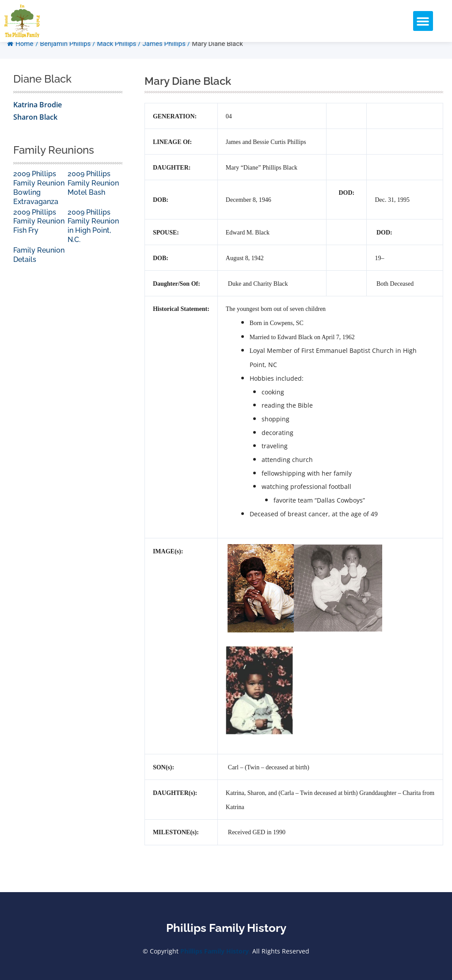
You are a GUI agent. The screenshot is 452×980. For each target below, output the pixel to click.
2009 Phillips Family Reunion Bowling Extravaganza (39, 201)
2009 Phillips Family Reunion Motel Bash (93, 196)
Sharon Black (35, 130)
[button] (423, 21)
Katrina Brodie (38, 118)
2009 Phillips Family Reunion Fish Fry (39, 235)
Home (20, 57)
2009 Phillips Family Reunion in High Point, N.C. (93, 239)
